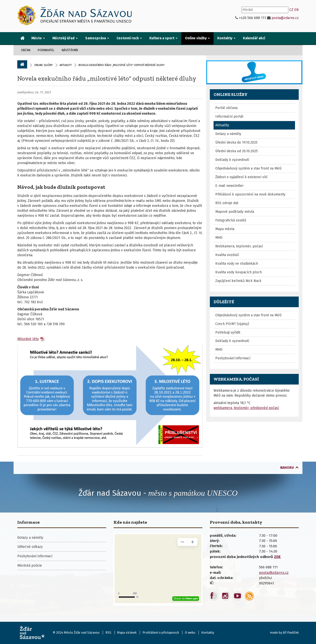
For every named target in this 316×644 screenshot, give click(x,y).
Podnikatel (46, 50)
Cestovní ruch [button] (129, 38)
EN (296, 10)
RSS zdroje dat (227, 203)
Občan (26, 50)
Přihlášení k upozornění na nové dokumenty (250, 194)
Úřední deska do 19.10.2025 (236, 142)
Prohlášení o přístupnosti (161, 633)
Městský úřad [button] (65, 38)
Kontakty (208, 633)
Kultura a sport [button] (163, 38)
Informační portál (229, 117)
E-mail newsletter (229, 186)
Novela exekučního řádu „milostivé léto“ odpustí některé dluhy (107, 78)
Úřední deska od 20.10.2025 (237, 151)
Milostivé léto (28, 339)
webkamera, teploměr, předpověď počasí (246, 408)
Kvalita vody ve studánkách (237, 264)
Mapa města (225, 229)
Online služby (43, 65)
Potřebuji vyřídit (228, 333)
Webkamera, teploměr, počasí (239, 246)
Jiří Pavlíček (291, 633)
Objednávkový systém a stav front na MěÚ (248, 168)
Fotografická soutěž (231, 220)
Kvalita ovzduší (227, 255)
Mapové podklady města (235, 212)
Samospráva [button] (97, 38)
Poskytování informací (233, 358)
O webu (190, 633)
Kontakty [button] (226, 38)
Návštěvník (70, 50)
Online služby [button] (197, 38)
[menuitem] (22, 39)
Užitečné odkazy (30, 547)
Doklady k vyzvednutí (232, 160)
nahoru (287, 468)
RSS (108, 633)
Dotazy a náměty (228, 134)
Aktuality (66, 65)
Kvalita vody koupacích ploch (238, 272)
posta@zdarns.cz (285, 18)
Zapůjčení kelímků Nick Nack (238, 281)
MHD (219, 238)
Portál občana (226, 108)
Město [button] (38, 38)
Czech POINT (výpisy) (232, 324)
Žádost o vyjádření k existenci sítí (241, 177)
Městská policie (30, 566)
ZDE (277, 557)
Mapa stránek (127, 633)
